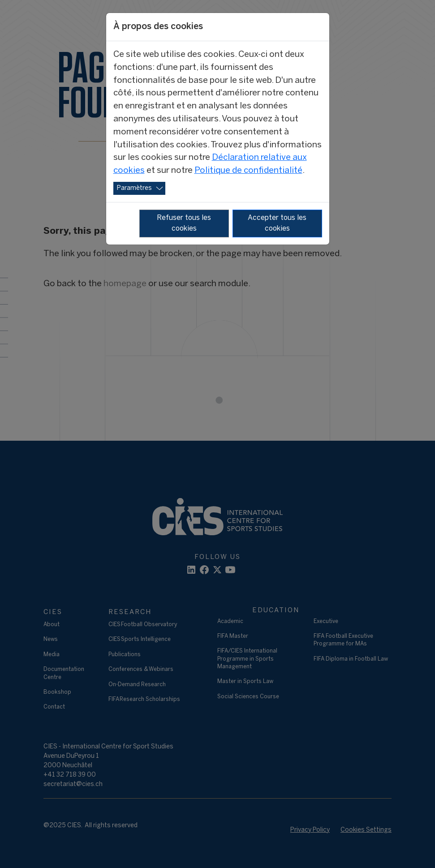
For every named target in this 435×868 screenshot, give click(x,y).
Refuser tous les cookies (184, 223)
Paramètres (134, 188)
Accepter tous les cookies (277, 223)
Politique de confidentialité (248, 171)
